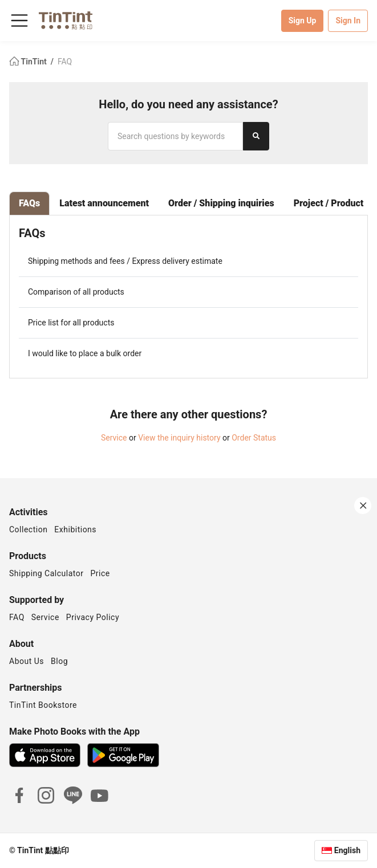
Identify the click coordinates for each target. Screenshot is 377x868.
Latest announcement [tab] (104, 203)
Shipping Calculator (46, 573)
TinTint (29, 62)
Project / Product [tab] (329, 203)
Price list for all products (71, 323)
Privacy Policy (93, 617)
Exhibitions (75, 529)
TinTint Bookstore (43, 705)
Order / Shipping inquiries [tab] (221, 203)
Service (114, 438)
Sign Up (303, 21)
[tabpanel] (188, 297)
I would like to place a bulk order (85, 353)
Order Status (254, 438)
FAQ (65, 62)
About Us (27, 661)
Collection (28, 529)
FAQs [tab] (29, 203)
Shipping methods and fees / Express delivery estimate (125, 261)
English (347, 850)
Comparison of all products (76, 292)
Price (100, 573)
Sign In (348, 21)
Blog (59, 661)
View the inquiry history (179, 438)
